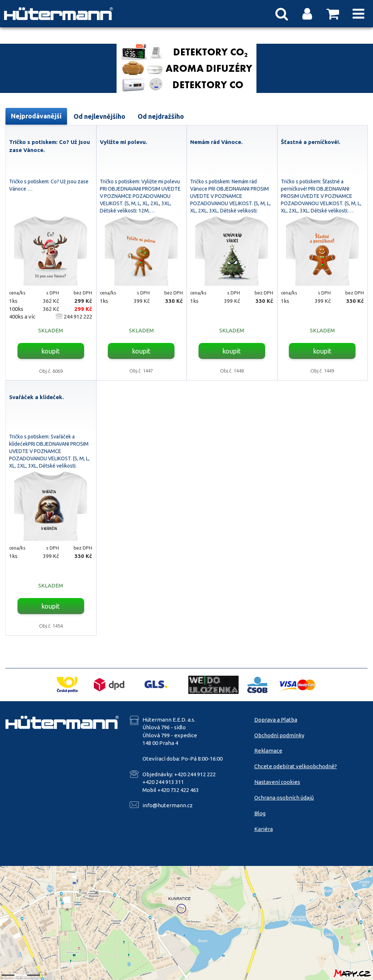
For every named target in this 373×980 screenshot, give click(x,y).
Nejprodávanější (36, 116)
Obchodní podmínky (279, 735)
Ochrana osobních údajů (284, 798)
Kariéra (264, 829)
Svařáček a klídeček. (36, 397)
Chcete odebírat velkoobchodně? (296, 766)
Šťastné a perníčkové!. (311, 142)
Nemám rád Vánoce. (216, 142)
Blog (260, 813)
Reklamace (268, 751)
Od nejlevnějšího (99, 116)
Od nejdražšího (161, 116)
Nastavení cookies (277, 782)
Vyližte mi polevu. (123, 142)
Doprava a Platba (276, 720)
